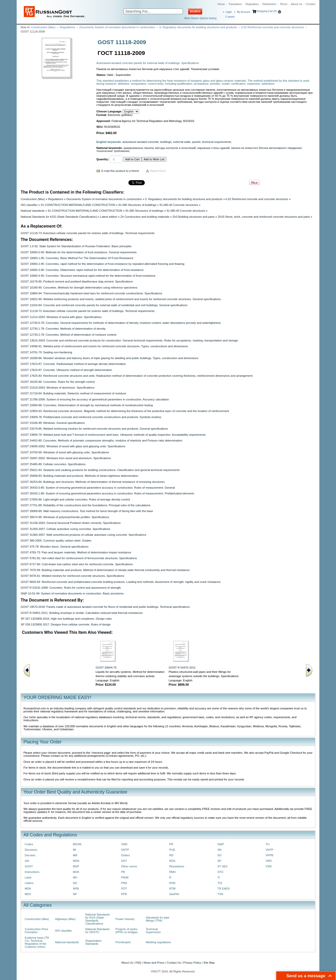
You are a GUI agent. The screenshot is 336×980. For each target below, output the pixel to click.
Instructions (32, 872)
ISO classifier (29, 205)
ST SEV (222, 866)
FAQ (138, 963)
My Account (243, 12)
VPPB (269, 855)
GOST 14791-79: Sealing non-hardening (46, 352)
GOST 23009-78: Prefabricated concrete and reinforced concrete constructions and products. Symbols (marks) (91, 417)
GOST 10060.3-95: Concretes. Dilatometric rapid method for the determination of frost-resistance (82, 270)
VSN (269, 866)
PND (124, 883)
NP (75, 894)
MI (75, 850)
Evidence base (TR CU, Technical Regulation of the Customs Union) (37, 942)
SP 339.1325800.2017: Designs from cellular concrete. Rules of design (66, 624)
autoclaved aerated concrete (141, 142)
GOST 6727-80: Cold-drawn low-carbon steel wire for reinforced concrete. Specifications (77, 564)
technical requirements (216, 142)
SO (219, 855)
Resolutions (177, 866)
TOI (220, 883)
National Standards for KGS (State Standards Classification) (59, 217)
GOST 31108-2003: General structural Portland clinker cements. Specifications (71, 523)
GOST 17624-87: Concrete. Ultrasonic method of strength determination (66, 370)
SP (219, 861)
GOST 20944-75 (106, 668)
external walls (182, 142)
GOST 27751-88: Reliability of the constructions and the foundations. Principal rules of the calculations (86, 505)
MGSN (77, 844)
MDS (28, 894)
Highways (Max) (65, 919)
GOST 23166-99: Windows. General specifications (53, 423)
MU (75, 877)
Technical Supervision (153, 931)
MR (75, 855)
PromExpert (123, 942)
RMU (173, 872)
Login (229, 12)
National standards (33, 211)
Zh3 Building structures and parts (194, 217)
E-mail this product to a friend (120, 171)
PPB (124, 894)
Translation (235, 4)
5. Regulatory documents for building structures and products (198, 27)
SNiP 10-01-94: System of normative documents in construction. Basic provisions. (73, 593)
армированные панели (138, 148)
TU (268, 844)
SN (219, 850)
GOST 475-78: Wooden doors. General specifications (55, 547)
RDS (172, 861)
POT (124, 889)
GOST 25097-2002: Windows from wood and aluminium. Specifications (66, 458)
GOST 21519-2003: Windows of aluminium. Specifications (58, 388)
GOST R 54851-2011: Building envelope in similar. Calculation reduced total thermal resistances (82, 613)
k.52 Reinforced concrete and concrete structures (272, 27)
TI (219, 877)
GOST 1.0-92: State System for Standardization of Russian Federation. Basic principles (76, 246)
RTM (172, 889)
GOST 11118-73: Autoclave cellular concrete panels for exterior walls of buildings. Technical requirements (88, 233)
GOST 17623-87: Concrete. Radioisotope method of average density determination (73, 364)
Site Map (209, 963)
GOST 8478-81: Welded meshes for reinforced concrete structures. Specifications (73, 576)
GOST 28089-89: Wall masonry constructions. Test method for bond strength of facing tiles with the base (87, 511)
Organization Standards (93, 942)
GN (27, 861)
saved (230, 17)
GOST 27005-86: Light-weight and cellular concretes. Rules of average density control (75, 499)
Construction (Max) (43, 27)
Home (221, 4)
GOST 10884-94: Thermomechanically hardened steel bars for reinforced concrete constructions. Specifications (91, 293)
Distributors (269, 4)
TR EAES (224, 889)
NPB (76, 889)
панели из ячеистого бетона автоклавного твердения (266, 148)
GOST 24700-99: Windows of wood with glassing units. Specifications (65, 452)
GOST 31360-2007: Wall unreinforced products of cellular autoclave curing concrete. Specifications (83, 535)
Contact (311, 4)
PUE (172, 850)
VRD (269, 861)
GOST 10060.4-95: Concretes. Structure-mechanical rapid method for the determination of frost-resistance (88, 276)
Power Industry (125, 919)
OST (124, 861)
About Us (297, 4)
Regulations (67, 27)
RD (171, 855)
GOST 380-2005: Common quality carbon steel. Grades (56, 541)
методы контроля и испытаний (175, 148)
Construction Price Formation (36, 931)
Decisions (31, 850)
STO (220, 872)
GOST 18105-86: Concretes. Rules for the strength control (58, 382)
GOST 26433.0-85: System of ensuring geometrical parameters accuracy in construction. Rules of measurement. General (98, 488)
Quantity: (103, 159)
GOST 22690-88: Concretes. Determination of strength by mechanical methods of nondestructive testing (87, 405)
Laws (28, 877)
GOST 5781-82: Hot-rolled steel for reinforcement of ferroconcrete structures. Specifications (79, 558)
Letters (29, 883)
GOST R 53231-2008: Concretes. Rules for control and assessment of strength (71, 588)
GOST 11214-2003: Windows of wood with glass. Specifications (61, 317)
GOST (29, 866)
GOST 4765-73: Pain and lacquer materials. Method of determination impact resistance (76, 552)
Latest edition (109, 217)
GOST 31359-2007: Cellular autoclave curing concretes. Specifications (65, 529)
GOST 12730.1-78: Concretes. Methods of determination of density (63, 329)
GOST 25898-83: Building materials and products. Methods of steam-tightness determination (79, 476)
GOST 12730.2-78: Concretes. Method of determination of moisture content (68, 335)
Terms (284, 4)
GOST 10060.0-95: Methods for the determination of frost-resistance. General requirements (79, 252)
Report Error (158, 171)
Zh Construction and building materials (145, 217)
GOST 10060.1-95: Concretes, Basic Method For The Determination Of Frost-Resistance (77, 258)
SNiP (221, 844)
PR (171, 844)
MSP (76, 866)
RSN (172, 883)
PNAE (125, 877)
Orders (125, 855)
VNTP (269, 850)
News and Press (154, 963)
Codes (29, 844)
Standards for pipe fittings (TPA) (158, 919)
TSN (220, 894)
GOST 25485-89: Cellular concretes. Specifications (53, 464)
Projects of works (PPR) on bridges (127, 931)
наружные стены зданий (213, 148)
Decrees (30, 855)
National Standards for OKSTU (97, 931)
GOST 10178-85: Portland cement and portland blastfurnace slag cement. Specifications (77, 281)
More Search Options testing (200, 18)
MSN (76, 861)
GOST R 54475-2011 (182, 668)
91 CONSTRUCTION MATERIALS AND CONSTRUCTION (78, 205)
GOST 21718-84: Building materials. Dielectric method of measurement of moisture (73, 393)
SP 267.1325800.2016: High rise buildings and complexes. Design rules (66, 619)
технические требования (113, 151)
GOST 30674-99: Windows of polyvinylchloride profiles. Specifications (65, 517)
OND (124, 844)
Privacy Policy (192, 963)
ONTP (125, 850)
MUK (76, 872)
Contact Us (174, 963)
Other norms (129, 866)
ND (75, 883)
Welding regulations (158, 942)
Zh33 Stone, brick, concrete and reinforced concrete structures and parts (264, 217)
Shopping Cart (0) (267, 11)
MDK (28, 889)
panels (196, 142)
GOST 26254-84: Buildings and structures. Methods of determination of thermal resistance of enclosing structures (93, 482)
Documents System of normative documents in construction (117, 27)
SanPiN (174, 894)
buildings (166, 142)
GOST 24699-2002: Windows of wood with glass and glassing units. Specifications (73, 446)
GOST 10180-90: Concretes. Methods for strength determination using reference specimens (79, 288)
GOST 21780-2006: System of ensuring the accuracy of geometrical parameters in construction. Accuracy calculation (95, 399)
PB (123, 872)
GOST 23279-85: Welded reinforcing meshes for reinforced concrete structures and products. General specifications (94, 429)
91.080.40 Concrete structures (179, 205)
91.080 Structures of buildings (137, 205)
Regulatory (252, 4)
